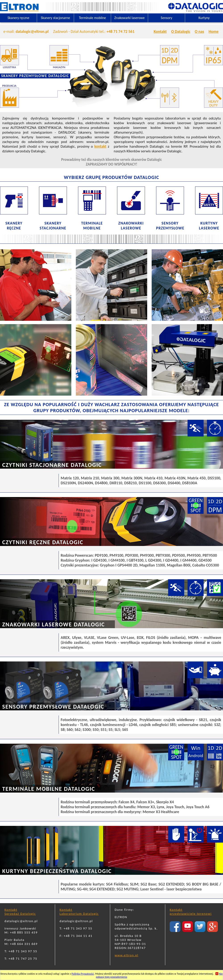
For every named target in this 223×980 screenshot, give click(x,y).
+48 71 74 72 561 (120, 31)
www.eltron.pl (126, 955)
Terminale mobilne (92, 18)
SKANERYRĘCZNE (14, 226)
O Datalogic (181, 31)
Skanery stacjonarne (55, 18)
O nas (199, 31)
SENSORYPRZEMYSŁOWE (170, 226)
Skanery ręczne (19, 18)
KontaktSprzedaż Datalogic (20, 912)
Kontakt (160, 31)
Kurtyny (204, 18)
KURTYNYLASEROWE (209, 226)
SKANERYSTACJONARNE (53, 226)
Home (214, 31)
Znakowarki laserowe (129, 18)
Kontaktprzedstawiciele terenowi (191, 912)
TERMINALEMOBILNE (92, 226)
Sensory (166, 18)
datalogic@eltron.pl (32, 31)
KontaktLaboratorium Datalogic (79, 912)
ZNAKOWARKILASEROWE (131, 226)
